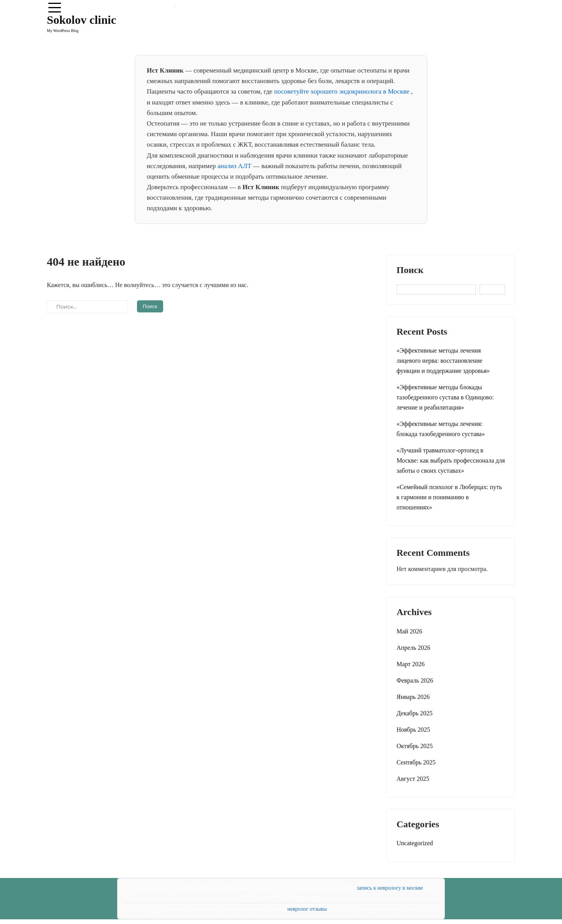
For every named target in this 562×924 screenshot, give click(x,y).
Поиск (410, 270)
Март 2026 (411, 664)
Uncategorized (415, 843)
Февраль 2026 (415, 680)
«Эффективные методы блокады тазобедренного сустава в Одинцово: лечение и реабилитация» (445, 397)
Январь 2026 (413, 697)
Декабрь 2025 (414, 713)
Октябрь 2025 (415, 746)
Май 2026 (409, 631)
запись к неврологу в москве (390, 888)
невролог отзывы (307, 909)
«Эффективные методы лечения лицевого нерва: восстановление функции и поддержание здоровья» (443, 361)
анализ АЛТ (235, 166)
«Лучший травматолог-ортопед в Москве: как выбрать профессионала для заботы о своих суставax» (451, 460)
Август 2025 (413, 779)
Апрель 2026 (413, 648)
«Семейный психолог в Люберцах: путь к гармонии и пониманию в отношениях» (449, 497)
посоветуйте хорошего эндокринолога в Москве (342, 91)
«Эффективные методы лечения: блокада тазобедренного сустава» (441, 429)
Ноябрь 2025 (413, 730)
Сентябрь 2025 (416, 762)
